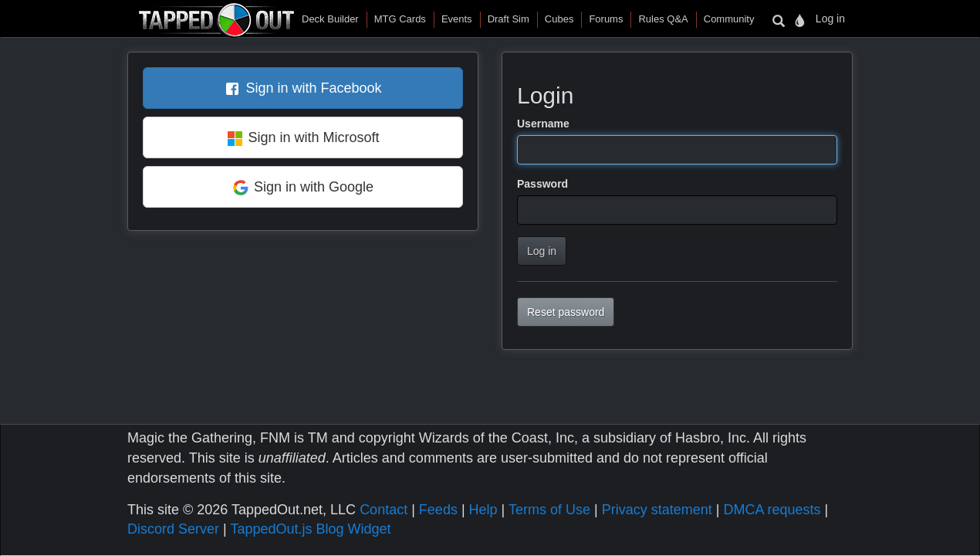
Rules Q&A (663, 19)
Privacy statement (657, 510)
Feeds (438, 510)
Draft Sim (509, 19)
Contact (384, 510)
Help (483, 510)
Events (457, 19)
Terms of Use (549, 510)
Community (729, 19)
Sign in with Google (314, 187)
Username (543, 124)
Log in (830, 19)
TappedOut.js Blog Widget (310, 529)
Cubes (559, 19)
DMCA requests (772, 510)
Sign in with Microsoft (313, 137)
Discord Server (173, 529)
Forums (606, 19)
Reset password (566, 312)
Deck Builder (330, 19)
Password (542, 184)
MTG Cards (400, 19)
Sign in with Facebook (313, 88)
